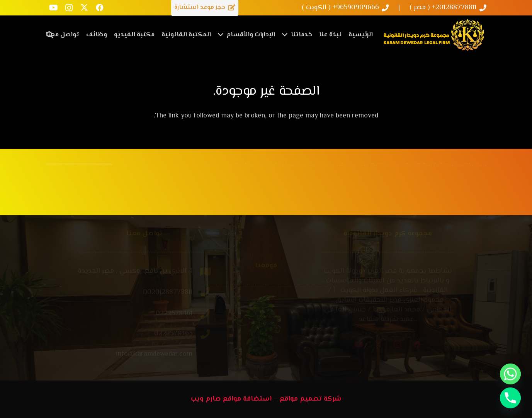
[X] (84, 8)
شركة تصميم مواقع (311, 399)
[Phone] (510, 398)
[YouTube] (53, 8)
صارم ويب (206, 399)
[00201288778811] (170, 293)
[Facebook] (100, 8)
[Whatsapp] (510, 374)
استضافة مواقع (247, 399)
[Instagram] (69, 8)
